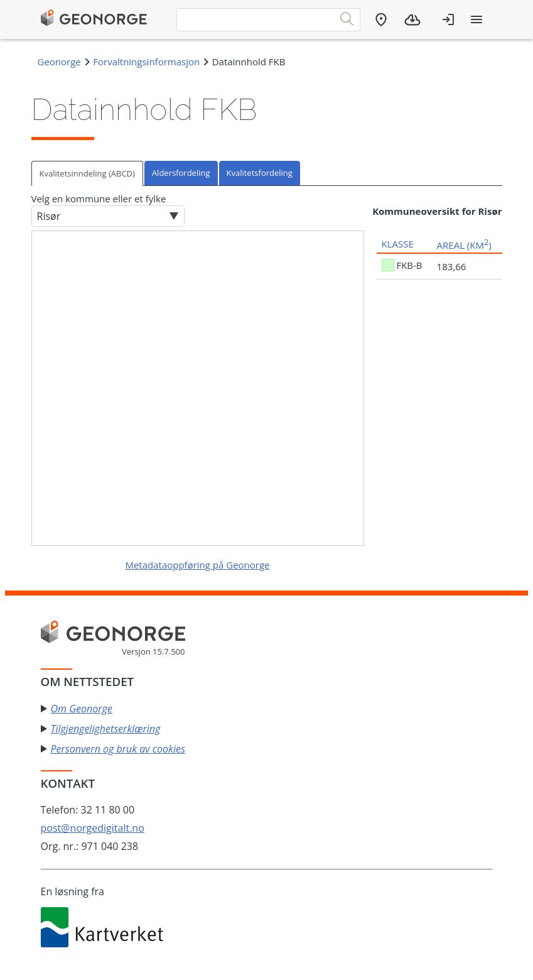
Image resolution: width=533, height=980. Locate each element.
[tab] (88, 173)
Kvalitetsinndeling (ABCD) (87, 173)
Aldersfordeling (181, 173)
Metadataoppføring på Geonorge (197, 565)
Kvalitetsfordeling (260, 173)
